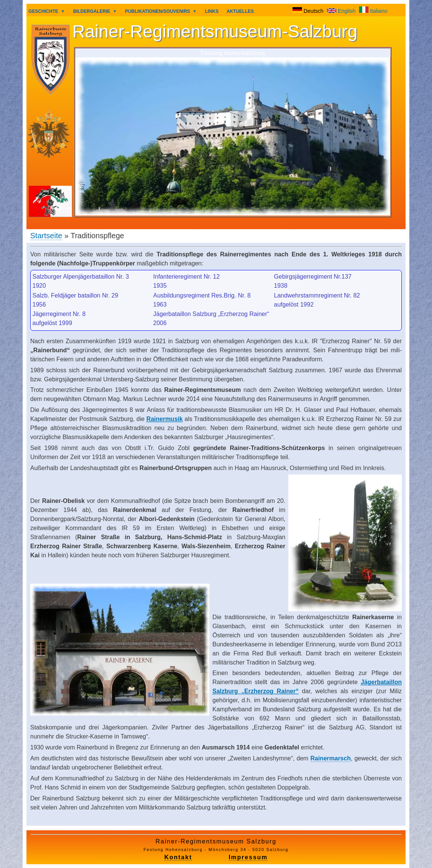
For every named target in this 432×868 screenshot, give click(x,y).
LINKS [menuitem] (212, 11)
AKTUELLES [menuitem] (240, 11)
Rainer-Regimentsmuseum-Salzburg (215, 31)
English (342, 11)
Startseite (46, 236)
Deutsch (309, 11)
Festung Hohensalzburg (233, 53)
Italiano (373, 11)
